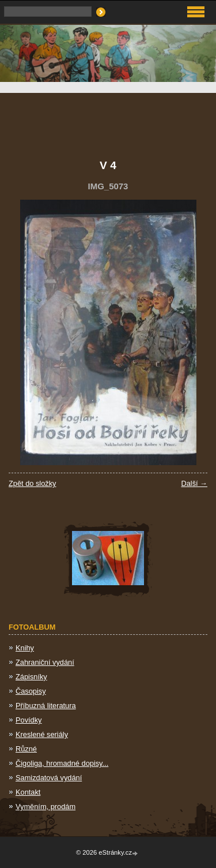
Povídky (29, 720)
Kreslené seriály (42, 734)
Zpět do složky (33, 483)
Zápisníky (31, 677)
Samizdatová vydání (49, 778)
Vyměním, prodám (46, 807)
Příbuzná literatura (46, 706)
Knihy (25, 648)
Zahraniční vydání (45, 662)
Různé (26, 749)
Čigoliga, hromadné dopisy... (62, 763)
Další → (194, 483)
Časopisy (31, 691)
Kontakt (28, 792)
